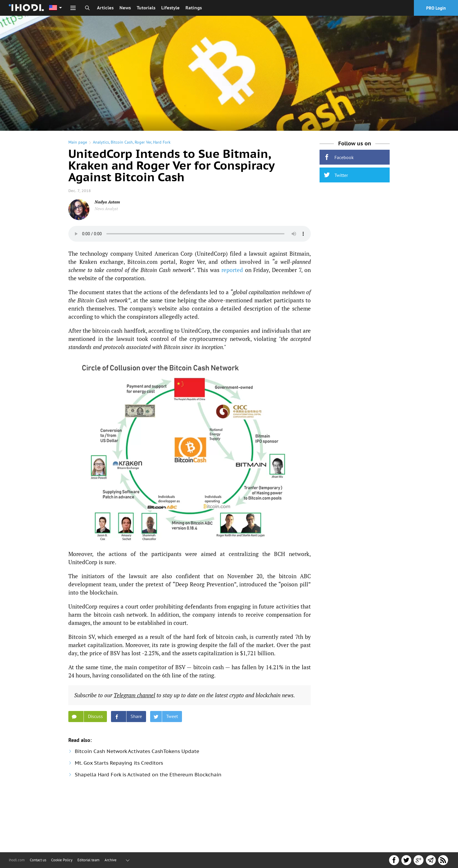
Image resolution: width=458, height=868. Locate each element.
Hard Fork (162, 142)
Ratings (194, 8)
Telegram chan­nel (134, 695)
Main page (78, 142)
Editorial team (89, 860)
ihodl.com (17, 860)
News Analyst (106, 209)
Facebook (339, 157)
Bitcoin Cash (122, 142)
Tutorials (146, 8)
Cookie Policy (62, 860)
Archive (111, 860)
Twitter (336, 175)
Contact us (38, 860)
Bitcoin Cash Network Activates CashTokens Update (137, 751)
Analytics (101, 142)
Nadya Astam (107, 202)
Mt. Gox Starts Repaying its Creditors (119, 763)
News (125, 8)
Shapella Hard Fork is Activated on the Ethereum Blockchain (148, 775)
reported (232, 270)
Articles (105, 8)
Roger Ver (143, 142)
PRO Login (436, 8)
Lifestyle (170, 8)
